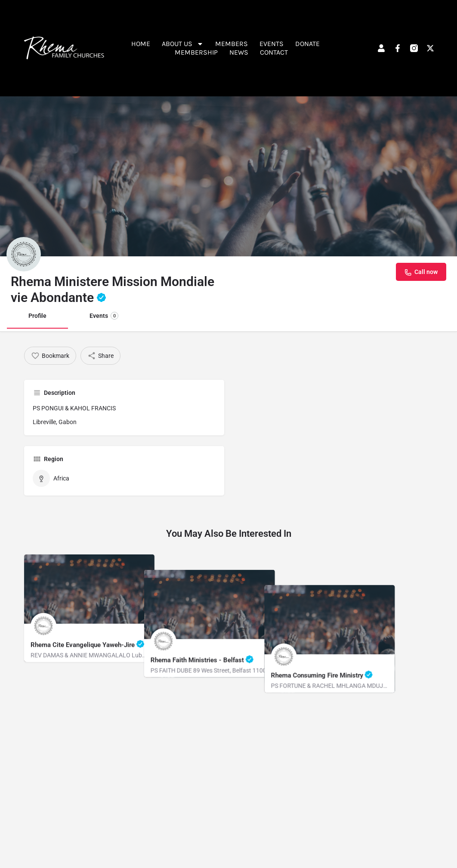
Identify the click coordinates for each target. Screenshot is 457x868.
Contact (274, 52)
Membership (196, 52)
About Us (183, 44)
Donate (307, 44)
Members (232, 44)
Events (272, 44)
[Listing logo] (24, 254)
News (239, 52)
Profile (37, 316)
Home (141, 44)
